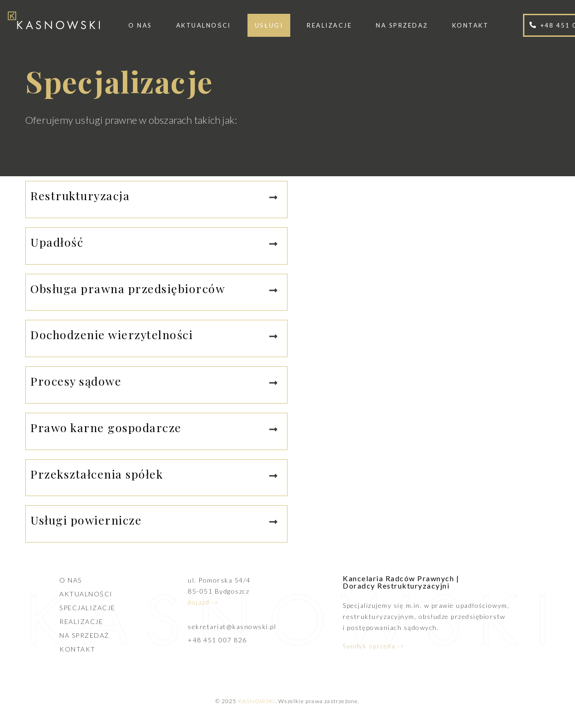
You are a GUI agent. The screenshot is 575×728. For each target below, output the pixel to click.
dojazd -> (203, 602)
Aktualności (204, 25)
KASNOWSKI (257, 701)
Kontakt (471, 25)
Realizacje (329, 25)
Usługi (269, 25)
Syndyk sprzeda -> (374, 646)
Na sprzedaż (402, 25)
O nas (140, 25)
